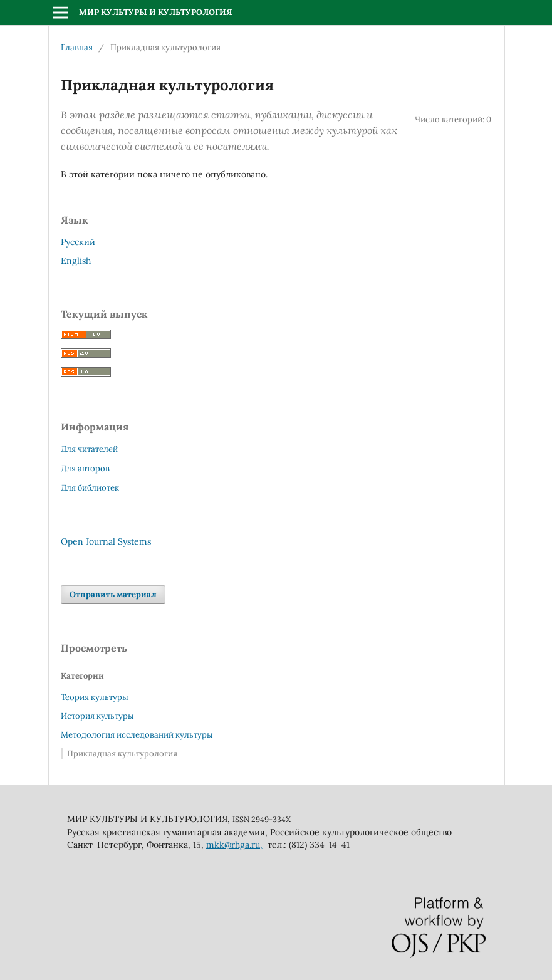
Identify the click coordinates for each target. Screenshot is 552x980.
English (76, 261)
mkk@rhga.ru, (234, 845)
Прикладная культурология (122, 753)
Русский (78, 242)
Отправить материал (113, 594)
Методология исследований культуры (137, 735)
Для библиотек (90, 488)
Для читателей (89, 449)
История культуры (97, 716)
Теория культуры (95, 697)
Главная (77, 47)
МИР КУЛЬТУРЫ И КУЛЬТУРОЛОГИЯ (156, 12)
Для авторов (85, 468)
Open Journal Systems (106, 541)
